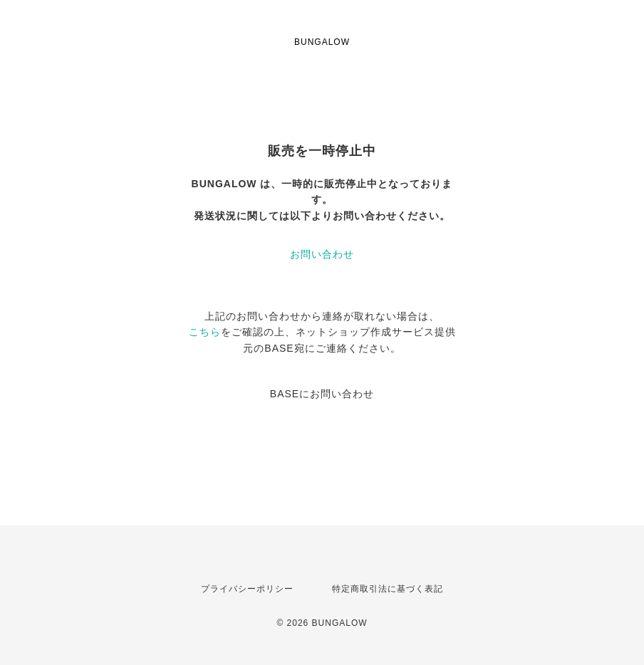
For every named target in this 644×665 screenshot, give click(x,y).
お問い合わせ (322, 254)
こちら (205, 332)
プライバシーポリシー (247, 589)
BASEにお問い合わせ (322, 394)
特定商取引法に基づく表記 (388, 589)
